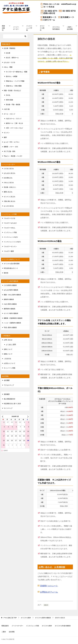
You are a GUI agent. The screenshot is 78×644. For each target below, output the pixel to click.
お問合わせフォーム (49, 592)
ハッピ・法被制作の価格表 (12, 323)
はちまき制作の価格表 (11, 290)
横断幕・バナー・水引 (11, 147)
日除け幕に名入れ (10, 201)
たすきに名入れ (9, 169)
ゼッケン (7, 133)
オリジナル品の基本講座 (12, 264)
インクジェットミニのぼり (12, 242)
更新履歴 (7, 394)
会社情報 (12, 632)
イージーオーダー (16, 28)
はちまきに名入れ (10, 173)
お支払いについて (10, 363)
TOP (10, 618)
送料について (8, 349)
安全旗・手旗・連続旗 (13, 104)
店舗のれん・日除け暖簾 (14, 86)
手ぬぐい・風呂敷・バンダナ (13, 156)
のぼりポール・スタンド (14, 119)
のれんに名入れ (9, 183)
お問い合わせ (8, 340)
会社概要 (7, 380)
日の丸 (8, 95)
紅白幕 (8, 53)
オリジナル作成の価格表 (63, 626)
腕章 (5, 137)
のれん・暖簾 (8, 67)
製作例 (6, 273)
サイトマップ (8, 408)
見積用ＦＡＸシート (49, 586)
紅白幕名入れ (8, 178)
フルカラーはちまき (10, 223)
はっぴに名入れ (9, 206)
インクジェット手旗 (10, 232)
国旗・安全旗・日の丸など (12, 90)
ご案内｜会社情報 (70, 28)
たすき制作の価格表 (10, 285)
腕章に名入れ (8, 192)
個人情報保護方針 (10, 399)
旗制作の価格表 (9, 299)
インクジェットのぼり (11, 237)
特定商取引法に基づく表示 (12, 404)
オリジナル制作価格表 (56, 28)
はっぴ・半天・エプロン (12, 142)
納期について (8, 354)
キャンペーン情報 (10, 368)
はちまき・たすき (10, 62)
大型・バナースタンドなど (14, 128)
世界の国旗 (9, 100)
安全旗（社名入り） (10, 187)
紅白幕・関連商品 (10, 48)
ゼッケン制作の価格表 (11, 313)
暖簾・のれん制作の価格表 (12, 295)
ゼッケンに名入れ (10, 197)
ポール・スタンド (10, 114)
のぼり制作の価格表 (10, 304)
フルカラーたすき (10, 218)
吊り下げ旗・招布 (10, 151)
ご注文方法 (7, 359)
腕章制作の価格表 (10, 309)
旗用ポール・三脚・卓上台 (14, 123)
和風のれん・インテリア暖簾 (15, 81)
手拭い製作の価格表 (10, 327)
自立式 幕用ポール (12, 58)
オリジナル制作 (42, 28)
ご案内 (4, 632)
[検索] (15, 36)
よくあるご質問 (11, 345)
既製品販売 (3, 28)
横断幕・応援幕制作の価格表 (13, 318)
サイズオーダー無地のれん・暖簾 (17, 72)
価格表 (46, 605)
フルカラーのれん (10, 228)
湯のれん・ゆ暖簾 (12, 76)
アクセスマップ (9, 385)
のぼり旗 (7, 109)
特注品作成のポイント (11, 268)
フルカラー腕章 (9, 251)
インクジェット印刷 (29, 28)
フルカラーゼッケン (10, 246)
